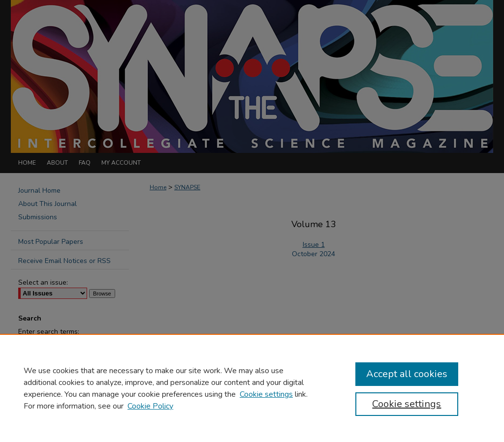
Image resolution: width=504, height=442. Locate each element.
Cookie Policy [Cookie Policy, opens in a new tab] (150, 406)
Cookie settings (266, 394)
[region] (252, 388)
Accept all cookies (407, 374)
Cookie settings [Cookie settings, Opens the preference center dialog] (407, 404)
